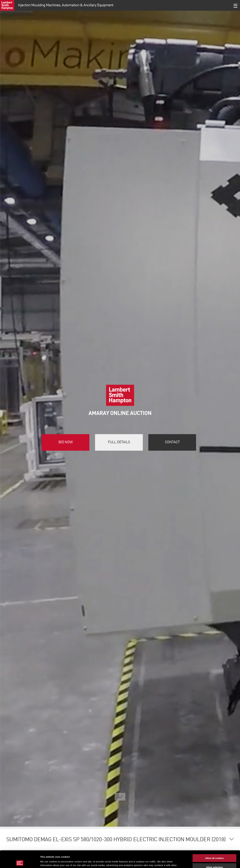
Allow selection (214, 850)
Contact (172, 442)
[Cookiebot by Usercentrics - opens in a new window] (20, 862)
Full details (119, 442)
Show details (161, 862)
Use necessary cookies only (214, 859)
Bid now (66, 442)
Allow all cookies (215, 841)
